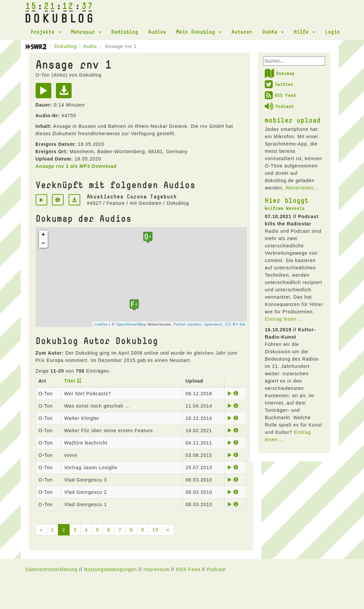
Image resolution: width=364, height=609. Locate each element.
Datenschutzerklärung (52, 569)
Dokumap (280, 73)
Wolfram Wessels (285, 208)
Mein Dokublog (199, 32)
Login (333, 32)
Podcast (279, 106)
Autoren (242, 32)
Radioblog (125, 32)
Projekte (46, 32)
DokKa (273, 32)
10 (155, 530)
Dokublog (65, 46)
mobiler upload (293, 120)
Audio (90, 46)
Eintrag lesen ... (284, 319)
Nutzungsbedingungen (110, 569)
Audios (157, 32)
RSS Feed (280, 95)
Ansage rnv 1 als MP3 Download (76, 166)
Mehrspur (86, 32)
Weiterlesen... (302, 188)
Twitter (279, 84)
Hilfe (304, 32)
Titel (70, 381)
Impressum (157, 569)
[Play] (45, 93)
